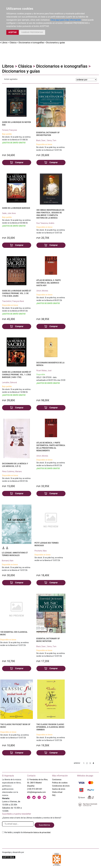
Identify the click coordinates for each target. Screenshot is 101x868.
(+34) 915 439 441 (35, 789)
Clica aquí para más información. (66, 20)
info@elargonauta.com (36, 792)
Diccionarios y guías (56, 43)
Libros (4, 43)
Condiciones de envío (61, 786)
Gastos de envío (59, 789)
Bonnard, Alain (8, 561)
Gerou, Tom (52, 140)
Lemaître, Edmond (9, 382)
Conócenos (57, 780)
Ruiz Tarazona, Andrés (45, 223)
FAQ (54, 795)
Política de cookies (60, 783)
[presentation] (22, 840)
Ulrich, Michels (42, 291)
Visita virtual (57, 792)
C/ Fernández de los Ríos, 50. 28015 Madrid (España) (37, 783)
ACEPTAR (12, 32)
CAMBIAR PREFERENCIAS (32, 32)
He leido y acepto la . (28, 832)
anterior (77, 763)
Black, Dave (41, 140)
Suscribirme (44, 825)
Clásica (13, 43)
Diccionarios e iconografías (31, 43)
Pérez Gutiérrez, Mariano (12, 471)
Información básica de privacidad (37, 832)
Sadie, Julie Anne (9, 213)
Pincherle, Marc (41, 551)
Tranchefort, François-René (13, 301)
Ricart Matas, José (44, 371)
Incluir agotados (11, 79)
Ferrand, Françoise (10, 130)
